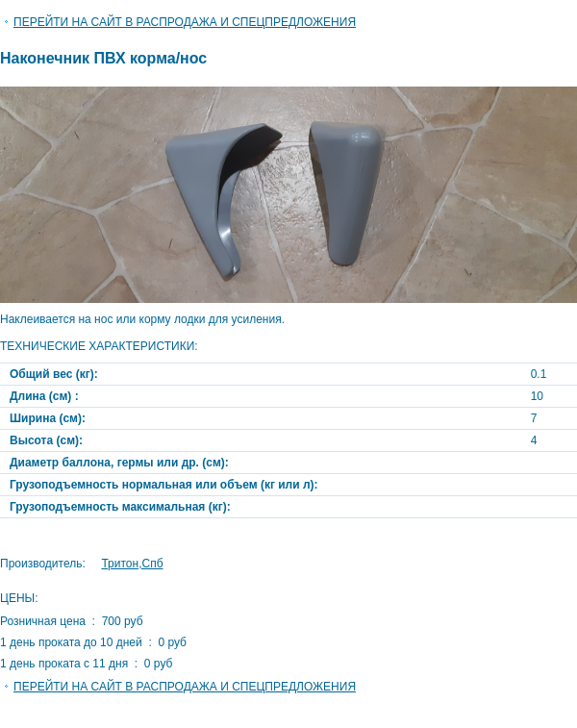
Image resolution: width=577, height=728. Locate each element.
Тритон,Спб (132, 564)
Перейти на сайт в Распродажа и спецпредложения (185, 22)
